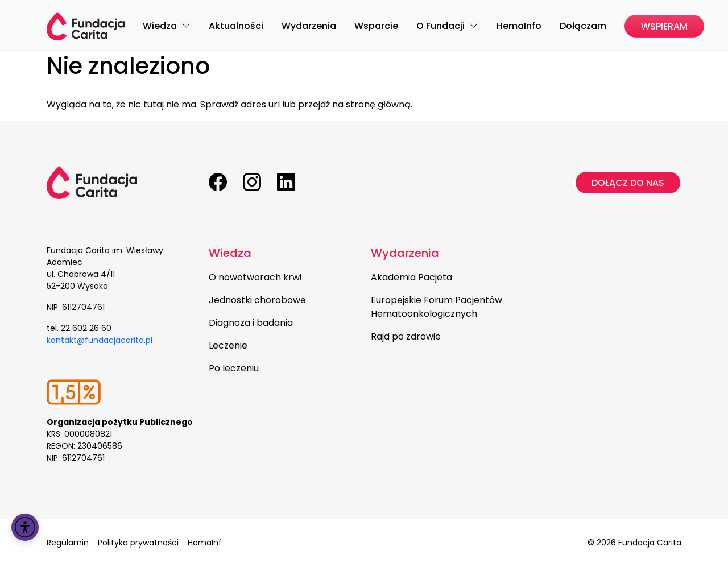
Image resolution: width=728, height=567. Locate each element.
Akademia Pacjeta (411, 277)
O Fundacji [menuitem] (442, 26)
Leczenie (228, 345)
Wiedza (230, 253)
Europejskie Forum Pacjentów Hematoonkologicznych (437, 307)
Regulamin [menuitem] (68, 543)
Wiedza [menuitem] (161, 26)
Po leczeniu (234, 368)
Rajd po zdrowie (406, 336)
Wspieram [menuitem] (664, 26)
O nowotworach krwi (255, 277)
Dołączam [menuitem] (583, 26)
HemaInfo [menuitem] (519, 26)
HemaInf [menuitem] (205, 543)
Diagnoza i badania (251, 323)
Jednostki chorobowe (257, 300)
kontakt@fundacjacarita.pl (100, 340)
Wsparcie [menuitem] (376, 26)
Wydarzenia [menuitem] (309, 26)
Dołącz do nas (628, 183)
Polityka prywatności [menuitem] (138, 543)
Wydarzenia (405, 253)
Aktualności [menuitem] (236, 26)
